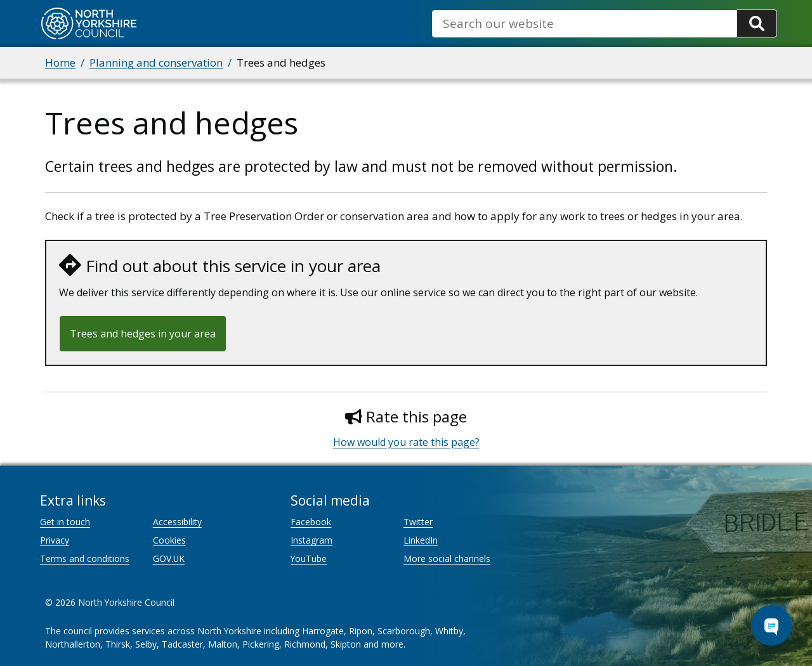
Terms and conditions (85, 558)
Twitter (418, 522)
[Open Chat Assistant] (771, 625)
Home (60, 62)
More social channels (447, 558)
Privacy (55, 540)
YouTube (309, 558)
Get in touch (65, 522)
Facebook (311, 522)
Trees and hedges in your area (143, 334)
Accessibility (177, 522)
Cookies (169, 540)
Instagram (311, 540)
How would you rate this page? (406, 442)
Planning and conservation (156, 62)
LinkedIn (421, 540)
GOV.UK (169, 558)
